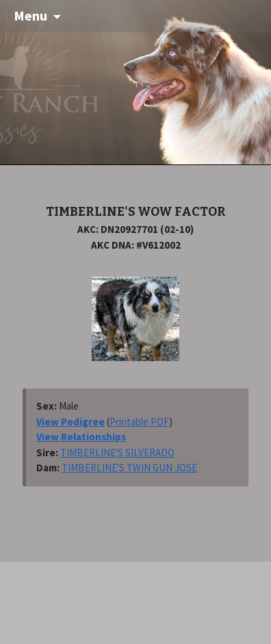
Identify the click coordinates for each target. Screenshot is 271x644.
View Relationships (81, 437)
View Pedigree (70, 422)
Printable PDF (139, 422)
